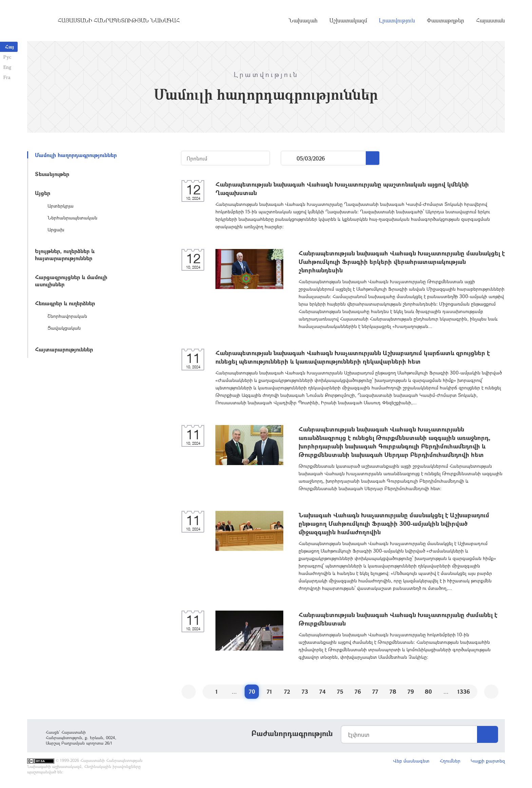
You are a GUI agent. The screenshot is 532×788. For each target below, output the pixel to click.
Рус (7, 57)
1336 (464, 691)
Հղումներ (450, 761)
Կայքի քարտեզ (488, 761)
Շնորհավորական (67, 316)
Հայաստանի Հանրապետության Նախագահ (119, 20)
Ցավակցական (64, 328)
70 (252, 691)
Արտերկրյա (61, 206)
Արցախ (56, 229)
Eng (7, 67)
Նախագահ (303, 20)
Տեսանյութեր (52, 174)
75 (340, 691)
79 (411, 691)
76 (358, 691)
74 (322, 691)
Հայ (9, 47)
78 (393, 691)
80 (428, 691)
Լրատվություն (397, 20)
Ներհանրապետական (72, 218)
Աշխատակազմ (348, 20)
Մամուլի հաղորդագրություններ (76, 155)
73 (305, 691)
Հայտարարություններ (64, 349)
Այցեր (43, 193)
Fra (7, 77)
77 (375, 691)
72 (287, 691)
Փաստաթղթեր (445, 20)
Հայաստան (490, 20)
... (289, 158)
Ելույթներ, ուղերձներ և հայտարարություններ (65, 254)
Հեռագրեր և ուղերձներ (65, 303)
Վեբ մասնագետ (411, 761)
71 (269, 691)
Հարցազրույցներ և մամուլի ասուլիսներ (71, 281)
